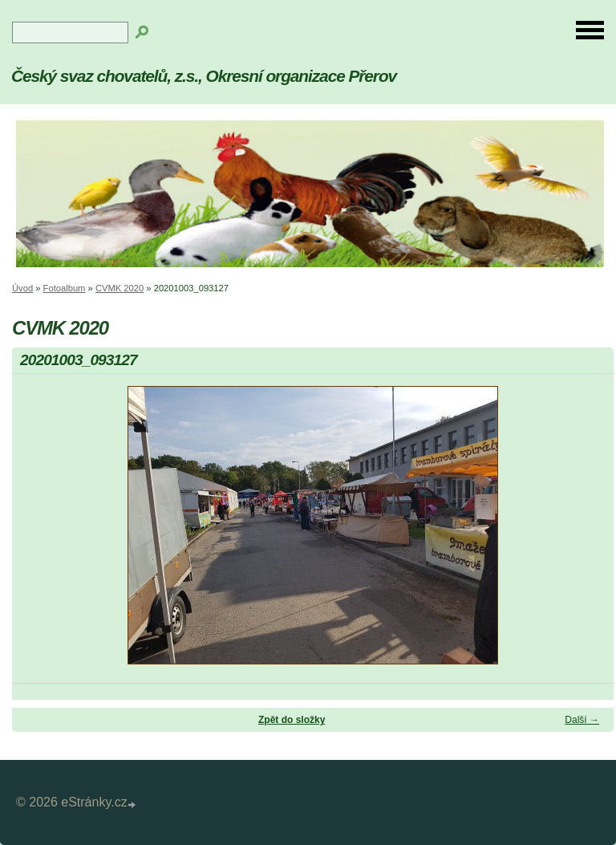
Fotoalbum (65, 288)
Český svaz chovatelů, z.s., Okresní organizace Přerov (204, 76)
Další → (582, 720)
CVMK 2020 (120, 288)
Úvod (22, 288)
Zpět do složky (292, 720)
